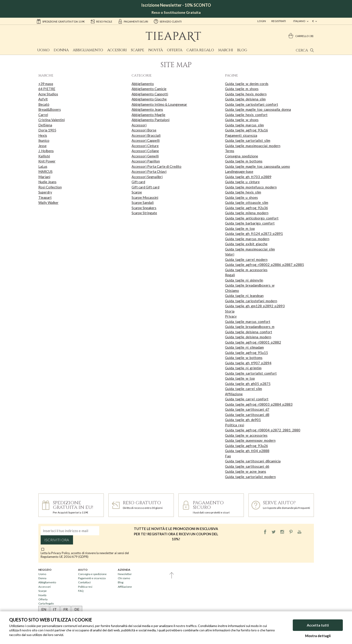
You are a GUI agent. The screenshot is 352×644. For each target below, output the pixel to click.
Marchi (226, 50)
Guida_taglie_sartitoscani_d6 (247, 466)
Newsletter (125, 574)
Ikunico (44, 140)
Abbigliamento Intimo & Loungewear (159, 104)
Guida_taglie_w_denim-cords (247, 84)
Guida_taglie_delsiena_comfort (249, 332)
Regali (230, 275)
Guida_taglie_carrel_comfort (247, 399)
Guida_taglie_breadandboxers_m (250, 327)
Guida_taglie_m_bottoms (244, 161)
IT (55, 609)
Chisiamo (232, 291)
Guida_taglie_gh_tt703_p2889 (248, 177)
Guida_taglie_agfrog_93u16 (246, 130)
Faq (228, 456)
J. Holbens (46, 151)
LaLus (43, 166)
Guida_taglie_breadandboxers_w (250, 285)
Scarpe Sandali (143, 202)
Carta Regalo (200, 50)
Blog (242, 50)
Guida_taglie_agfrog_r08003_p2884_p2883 (259, 404)
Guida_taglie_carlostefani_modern (251, 301)
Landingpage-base (239, 171)
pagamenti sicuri (133, 21)
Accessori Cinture (145, 146)
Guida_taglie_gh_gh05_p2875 (248, 384)
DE (77, 609)
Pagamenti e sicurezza (92, 578)
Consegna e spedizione (92, 574)
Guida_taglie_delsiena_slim (245, 99)
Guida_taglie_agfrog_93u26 (246, 446)
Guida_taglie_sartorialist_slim (248, 140)
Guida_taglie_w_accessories (246, 435)
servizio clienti (168, 21)
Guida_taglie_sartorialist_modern (250, 477)
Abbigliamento (88, 50)
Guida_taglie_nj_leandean (244, 296)
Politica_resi (235, 425)
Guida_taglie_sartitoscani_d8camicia (253, 461)
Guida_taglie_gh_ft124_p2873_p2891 (254, 234)
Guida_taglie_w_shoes (242, 120)
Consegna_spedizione (242, 156)
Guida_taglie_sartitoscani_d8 (247, 415)
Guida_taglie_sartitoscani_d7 (247, 409)
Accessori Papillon (146, 161)
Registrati (279, 21)
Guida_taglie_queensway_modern (250, 440)
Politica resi (85, 587)
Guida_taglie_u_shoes (241, 197)
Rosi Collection (50, 187)
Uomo (43, 50)
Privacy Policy (60, 553)
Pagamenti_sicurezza (241, 135)
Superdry (45, 192)
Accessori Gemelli (145, 156)
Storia (230, 311)
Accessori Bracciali (146, 135)
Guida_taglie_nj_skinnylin (244, 280)
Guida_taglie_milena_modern (247, 213)
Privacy (231, 316)
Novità (156, 50)
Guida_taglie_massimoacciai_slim (250, 249)
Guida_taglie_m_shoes (242, 89)
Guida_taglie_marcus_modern (247, 239)
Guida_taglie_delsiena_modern (248, 337)
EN (44, 609)
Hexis (43, 135)
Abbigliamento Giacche (149, 99)
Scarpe (138, 50)
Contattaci (84, 582)
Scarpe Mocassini (145, 197)
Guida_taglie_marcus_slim (244, 125)
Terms (230, 151)
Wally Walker (48, 202)
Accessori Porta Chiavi (149, 171)
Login (262, 21)
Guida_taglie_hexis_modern (246, 94)
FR (66, 609)
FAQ (81, 591)
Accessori (117, 50)
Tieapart (45, 197)
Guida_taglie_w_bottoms (244, 358)
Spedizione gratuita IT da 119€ (61, 21)
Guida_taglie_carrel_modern (246, 259)
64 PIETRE (47, 89)
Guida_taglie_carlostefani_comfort (252, 104)
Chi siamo (124, 578)
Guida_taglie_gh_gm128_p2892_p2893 (255, 306)
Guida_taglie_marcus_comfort (248, 322)
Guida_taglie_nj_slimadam (244, 347)
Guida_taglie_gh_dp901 (243, 420)
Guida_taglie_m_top (240, 228)
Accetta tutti (318, 625)
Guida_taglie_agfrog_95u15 (246, 353)
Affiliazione (234, 394)
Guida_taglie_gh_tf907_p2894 (248, 363)
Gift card (138, 182)
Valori (230, 254)
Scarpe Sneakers (144, 208)
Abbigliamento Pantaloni (151, 120)
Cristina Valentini (52, 120)
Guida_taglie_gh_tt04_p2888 (247, 451)
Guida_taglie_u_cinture (242, 182)
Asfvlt (43, 99)
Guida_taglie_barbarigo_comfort (250, 223)
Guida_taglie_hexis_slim (243, 192)
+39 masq (46, 84)
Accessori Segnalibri (147, 177)
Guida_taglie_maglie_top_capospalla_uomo (258, 166)
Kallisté (44, 156)
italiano (300, 21)
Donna (61, 50)
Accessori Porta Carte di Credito (156, 166)
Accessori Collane (145, 151)
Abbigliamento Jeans (147, 109)
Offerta (175, 50)
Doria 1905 (47, 130)
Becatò (44, 104)
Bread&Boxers (50, 109)
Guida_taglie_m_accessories (246, 270)
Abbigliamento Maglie (148, 115)
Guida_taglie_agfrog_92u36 (246, 208)
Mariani (44, 177)
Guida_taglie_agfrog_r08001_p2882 (253, 342)
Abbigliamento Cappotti (150, 94)
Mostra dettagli (318, 636)
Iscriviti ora (57, 540)
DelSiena (45, 125)
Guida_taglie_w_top (240, 378)
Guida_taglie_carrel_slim (244, 389)
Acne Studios (48, 94)
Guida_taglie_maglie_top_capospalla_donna (258, 109)
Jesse (42, 146)
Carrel (43, 115)
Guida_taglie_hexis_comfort (246, 115)
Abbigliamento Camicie (149, 89)
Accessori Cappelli (146, 140)
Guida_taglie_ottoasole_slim (247, 202)
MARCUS (45, 171)
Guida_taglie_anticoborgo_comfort (252, 218)
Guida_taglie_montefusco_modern (251, 187)
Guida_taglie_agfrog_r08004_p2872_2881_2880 (263, 430)
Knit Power (47, 161)
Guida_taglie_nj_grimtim (243, 368)
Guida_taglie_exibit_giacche (246, 244)
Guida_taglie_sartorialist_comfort (251, 373)
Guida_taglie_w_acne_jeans (246, 471)
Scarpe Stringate (144, 213)
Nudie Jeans (47, 182)
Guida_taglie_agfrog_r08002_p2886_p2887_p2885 (265, 265)
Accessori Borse (144, 130)
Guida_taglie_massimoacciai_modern (253, 146)
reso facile (101, 21)
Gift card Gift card (145, 187)
